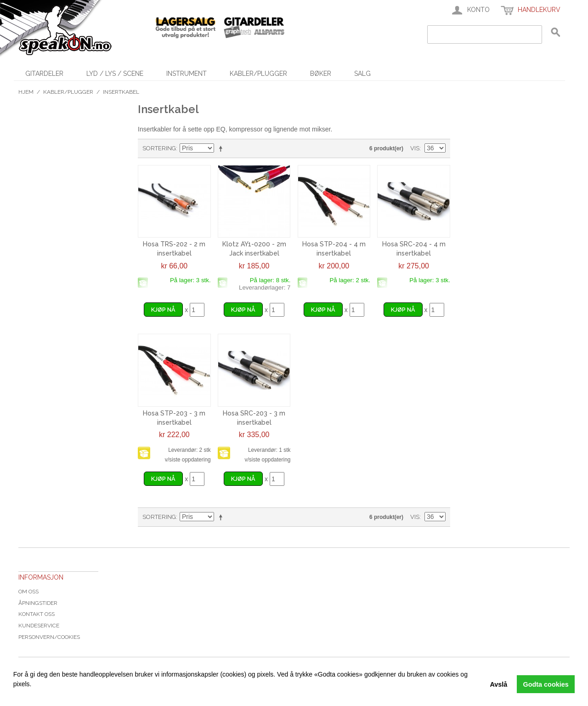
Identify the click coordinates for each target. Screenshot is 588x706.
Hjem (26, 92)
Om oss (28, 592)
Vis (415, 148)
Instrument (187, 74)
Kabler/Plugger (258, 74)
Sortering (159, 148)
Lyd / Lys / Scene (115, 74)
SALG (362, 74)
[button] (15, 695)
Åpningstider (38, 603)
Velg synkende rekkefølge (222, 148)
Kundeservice (39, 626)
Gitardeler (44, 74)
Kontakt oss (37, 614)
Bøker (321, 74)
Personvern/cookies (49, 637)
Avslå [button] (498, 684)
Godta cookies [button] (546, 684)
